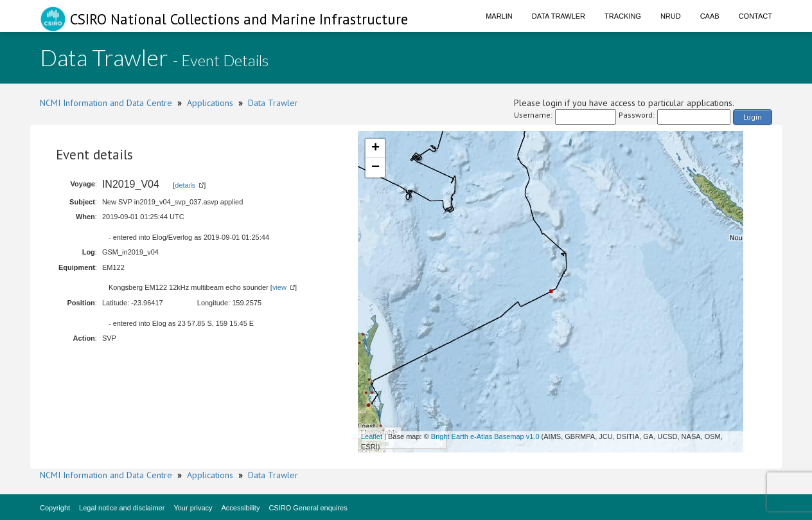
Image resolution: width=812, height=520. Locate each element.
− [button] (375, 168)
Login (753, 117)
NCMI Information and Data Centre (106, 103)
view (279, 287)
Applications (210, 103)
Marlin (499, 16)
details (185, 185)
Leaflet (372, 436)
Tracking (623, 16)
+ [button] (375, 148)
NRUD (671, 16)
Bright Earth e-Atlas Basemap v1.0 (485, 436)
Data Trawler (559, 16)
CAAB (710, 16)
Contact (755, 16)
